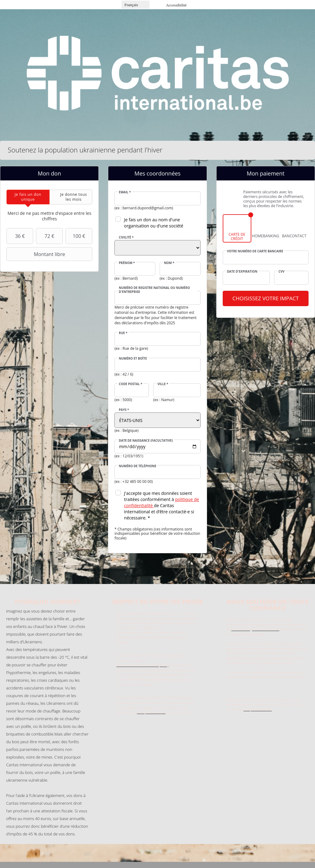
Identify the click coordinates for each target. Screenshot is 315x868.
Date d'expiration (242, 271)
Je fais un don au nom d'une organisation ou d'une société (154, 223)
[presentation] (28, 197)
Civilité (126, 237)
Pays (124, 410)
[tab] (28, 197)
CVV (281, 271)
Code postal (130, 384)
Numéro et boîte (133, 358)
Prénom (127, 263)
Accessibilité (176, 5)
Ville (163, 384)
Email (125, 192)
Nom (169, 263)
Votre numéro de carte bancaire (255, 251)
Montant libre (36, 254)
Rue (123, 333)
